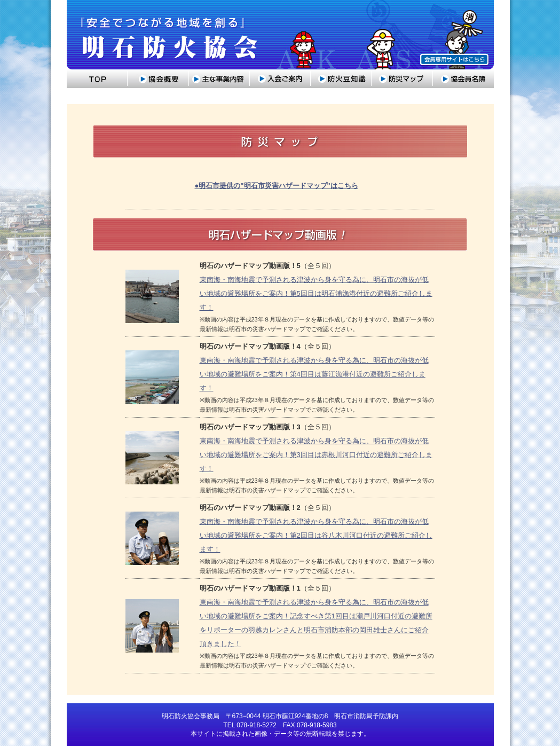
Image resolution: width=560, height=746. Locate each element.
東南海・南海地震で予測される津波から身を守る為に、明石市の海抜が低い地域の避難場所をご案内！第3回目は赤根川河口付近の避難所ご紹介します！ (316, 455)
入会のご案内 (280, 79)
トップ (97, 79)
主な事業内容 (219, 79)
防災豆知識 (341, 79)
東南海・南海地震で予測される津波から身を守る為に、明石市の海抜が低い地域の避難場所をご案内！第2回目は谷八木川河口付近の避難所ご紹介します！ (316, 535)
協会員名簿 (463, 79)
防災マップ (402, 79)
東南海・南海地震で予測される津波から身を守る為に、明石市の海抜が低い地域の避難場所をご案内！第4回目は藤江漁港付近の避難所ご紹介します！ (314, 374)
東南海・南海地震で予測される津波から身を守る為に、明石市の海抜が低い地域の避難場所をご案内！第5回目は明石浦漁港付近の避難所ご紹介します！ (316, 293)
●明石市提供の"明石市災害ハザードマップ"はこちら (277, 186)
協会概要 (158, 79)
